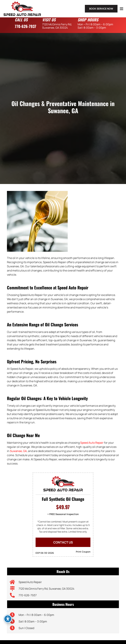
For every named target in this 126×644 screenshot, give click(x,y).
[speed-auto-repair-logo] (22, 9)
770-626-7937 (26, 26)
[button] (121, 9)
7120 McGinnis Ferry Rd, (57, 26)
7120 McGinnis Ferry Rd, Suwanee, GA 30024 (46, 589)
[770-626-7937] (14, 595)
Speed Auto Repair (92, 443)
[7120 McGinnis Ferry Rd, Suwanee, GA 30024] (14, 589)
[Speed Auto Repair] (14, 582)
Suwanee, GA (18, 451)
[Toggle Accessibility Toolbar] (8, 619)
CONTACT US (63, 542)
